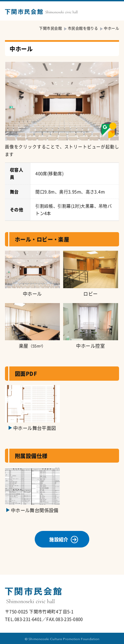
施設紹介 (59, 539)
